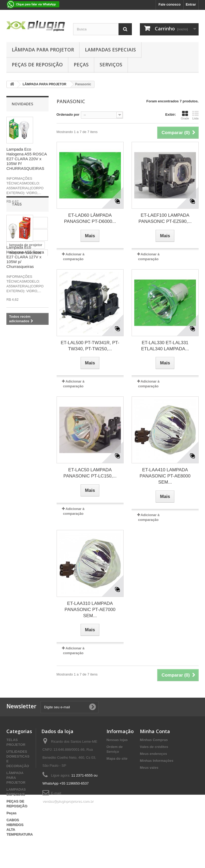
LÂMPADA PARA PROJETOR (43, 50)
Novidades (22, 104)
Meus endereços (153, 754)
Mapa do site (117, 759)
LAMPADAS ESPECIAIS (110, 50)
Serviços (111, 65)
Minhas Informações (157, 761)
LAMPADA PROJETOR (19, 452)
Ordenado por (68, 114)
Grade (185, 115)
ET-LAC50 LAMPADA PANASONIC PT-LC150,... (90, 473)
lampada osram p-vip (26, 426)
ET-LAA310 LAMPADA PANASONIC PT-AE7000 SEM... (90, 610)
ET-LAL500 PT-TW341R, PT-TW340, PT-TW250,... (90, 346)
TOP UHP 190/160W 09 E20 (25, 391)
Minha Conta (155, 731)
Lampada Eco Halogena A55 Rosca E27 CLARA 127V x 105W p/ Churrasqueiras (25, 257)
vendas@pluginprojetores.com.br (68, 801)
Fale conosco (170, 4)
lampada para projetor (20, 371)
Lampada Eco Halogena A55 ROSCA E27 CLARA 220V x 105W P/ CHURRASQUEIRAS (27, 159)
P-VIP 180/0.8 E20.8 (25, 442)
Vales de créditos (154, 747)
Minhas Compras (154, 740)
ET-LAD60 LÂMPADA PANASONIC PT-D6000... (90, 218)
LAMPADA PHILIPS (25, 434)
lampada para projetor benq (20, 359)
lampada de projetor (26, 381)
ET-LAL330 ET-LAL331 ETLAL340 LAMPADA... (165, 346)
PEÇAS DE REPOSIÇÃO (37, 65)
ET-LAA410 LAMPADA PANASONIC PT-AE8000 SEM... (165, 476)
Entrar (191, 4)
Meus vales (149, 768)
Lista (195, 115)
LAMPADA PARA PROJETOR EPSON (25, 404)
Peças (81, 65)
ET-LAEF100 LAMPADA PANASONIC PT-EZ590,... (165, 218)
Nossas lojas (117, 740)
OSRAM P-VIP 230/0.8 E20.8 (27, 416)
